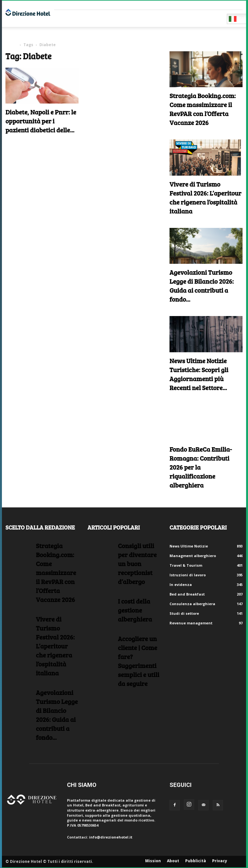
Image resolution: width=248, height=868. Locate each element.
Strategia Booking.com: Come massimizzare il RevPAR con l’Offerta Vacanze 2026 (203, 109)
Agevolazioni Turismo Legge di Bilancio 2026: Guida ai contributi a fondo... (202, 286)
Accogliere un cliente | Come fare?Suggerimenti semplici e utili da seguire (139, 661)
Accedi (236, 5)
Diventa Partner (205, 18)
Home (11, 45)
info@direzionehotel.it (111, 837)
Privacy (220, 861)
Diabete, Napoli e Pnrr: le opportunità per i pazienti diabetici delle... (41, 121)
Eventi (153, 18)
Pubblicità (196, 861)
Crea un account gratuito (200, 5)
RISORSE (132, 18)
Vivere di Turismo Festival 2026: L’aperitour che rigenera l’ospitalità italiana (205, 197)
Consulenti (102, 18)
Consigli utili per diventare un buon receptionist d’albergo (137, 563)
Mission (153, 861)
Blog (173, 18)
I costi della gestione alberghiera (135, 610)
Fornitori (70, 18)
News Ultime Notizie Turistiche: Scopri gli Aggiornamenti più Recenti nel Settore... (199, 374)
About (173, 861)
